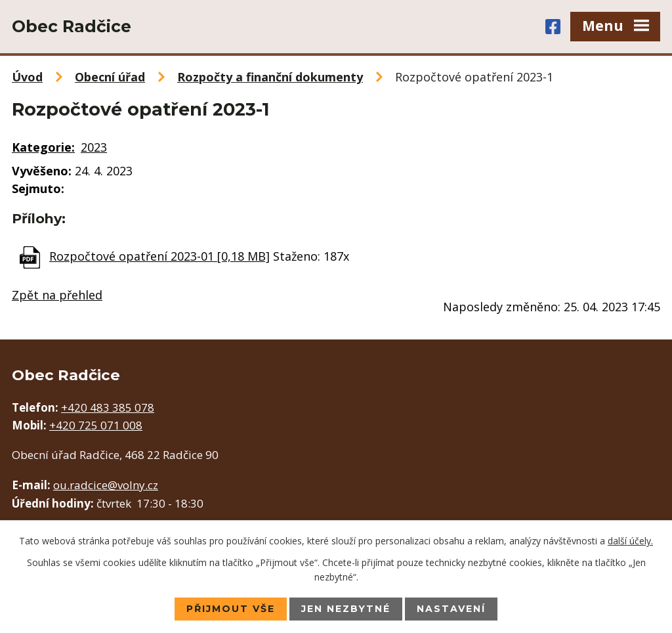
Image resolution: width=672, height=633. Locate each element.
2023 (94, 147)
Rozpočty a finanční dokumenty (270, 77)
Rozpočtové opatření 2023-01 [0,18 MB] (159, 256)
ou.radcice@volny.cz (106, 485)
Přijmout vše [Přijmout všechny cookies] (231, 609)
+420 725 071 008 (96, 425)
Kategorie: (43, 147)
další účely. (630, 541)
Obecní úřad (110, 77)
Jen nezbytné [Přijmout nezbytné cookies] (346, 609)
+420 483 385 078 (108, 407)
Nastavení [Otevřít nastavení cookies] (451, 609)
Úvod (27, 77)
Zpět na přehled (57, 295)
